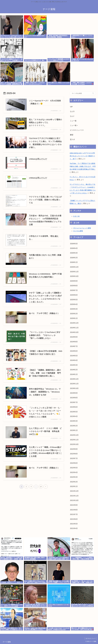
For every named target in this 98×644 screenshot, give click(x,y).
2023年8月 (74, 398)
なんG (72, 111)
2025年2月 (74, 314)
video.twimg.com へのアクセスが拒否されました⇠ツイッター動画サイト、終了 (82, 156)
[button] (93, 93)
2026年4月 (74, 248)
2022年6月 (74, 463)
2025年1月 (74, 318)
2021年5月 (74, 524)
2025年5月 (74, 300)
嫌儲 (72, 135)
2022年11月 (74, 440)
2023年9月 (74, 393)
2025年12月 (74, 267)
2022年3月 (74, 477)
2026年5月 (74, 244)
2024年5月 (74, 356)
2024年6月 (74, 351)
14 (41, 487)
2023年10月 (74, 388)
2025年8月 (74, 286)
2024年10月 (74, 332)
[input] (83, 93)
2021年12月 (74, 491)
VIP (71, 107)
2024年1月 (74, 374)
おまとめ (76, 216)
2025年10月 (74, 276)
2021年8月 (74, 510)
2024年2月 (74, 370)
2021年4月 (74, 528)
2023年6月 (74, 407)
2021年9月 (74, 505)
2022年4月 (74, 472)
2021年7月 (74, 514)
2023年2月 (74, 426)
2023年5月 (74, 412)
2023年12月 (74, 379)
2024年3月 (74, 365)
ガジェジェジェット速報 (82, 228)
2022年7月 (74, 458)
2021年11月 (74, 496)
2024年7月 (74, 346)
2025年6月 (74, 295)
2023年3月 (74, 421)
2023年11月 (74, 384)
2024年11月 (74, 328)
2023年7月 (74, 402)
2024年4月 (74, 360)
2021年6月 (74, 519)
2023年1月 (74, 430)
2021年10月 (74, 500)
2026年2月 (74, 258)
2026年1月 (74, 262)
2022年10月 (74, 444)
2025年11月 (74, 272)
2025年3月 (74, 309)
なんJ (72, 116)
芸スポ (72, 139)
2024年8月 (74, 342)
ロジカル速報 (78, 231)
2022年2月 (74, 482)
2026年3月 (74, 253)
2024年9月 (74, 337)
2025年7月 (74, 290)
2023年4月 (74, 416)
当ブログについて (91, 638)
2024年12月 (74, 323)
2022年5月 (74, 468)
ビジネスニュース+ (77, 130)
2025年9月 (74, 281)
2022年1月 (74, 486)
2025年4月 (74, 304)
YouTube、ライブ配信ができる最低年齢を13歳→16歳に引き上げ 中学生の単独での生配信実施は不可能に (83, 166)
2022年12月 (74, 435)
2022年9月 (74, 449)
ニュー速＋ (74, 125)
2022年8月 (74, 454)
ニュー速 (73, 121)
